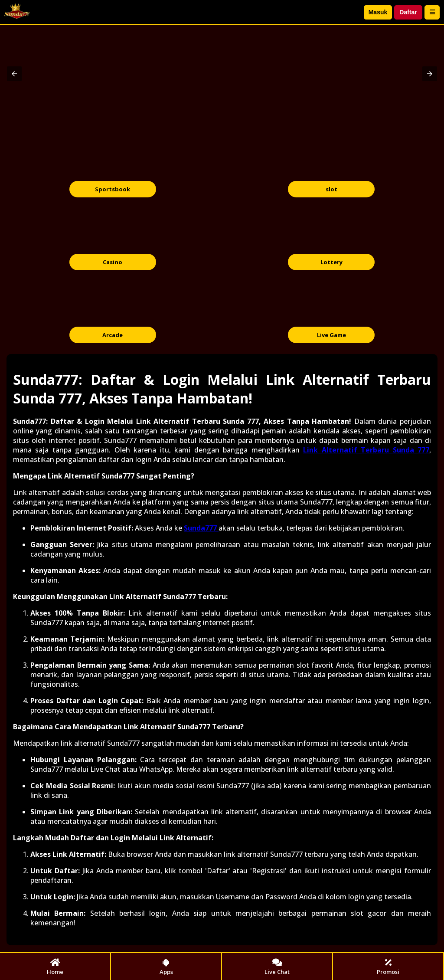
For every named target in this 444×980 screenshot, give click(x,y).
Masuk (378, 12)
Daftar (408, 12)
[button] (14, 74)
